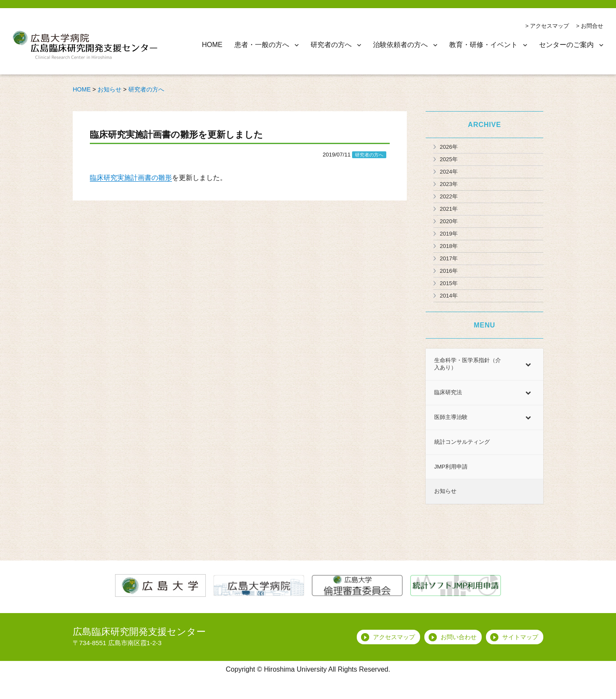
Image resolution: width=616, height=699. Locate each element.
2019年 (449, 234)
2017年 (449, 258)
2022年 (449, 196)
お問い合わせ (459, 637)
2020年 (449, 221)
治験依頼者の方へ (400, 45)
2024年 (449, 172)
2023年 (449, 184)
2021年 (449, 209)
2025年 (449, 159)
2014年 (449, 296)
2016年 (449, 271)
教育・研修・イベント (483, 45)
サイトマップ (520, 637)
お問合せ (592, 26)
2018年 (449, 246)
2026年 (449, 147)
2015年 (449, 283)
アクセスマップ (549, 26)
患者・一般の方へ (262, 45)
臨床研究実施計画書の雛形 (131, 178)
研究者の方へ (331, 45)
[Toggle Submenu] (528, 364)
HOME (212, 45)
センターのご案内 (566, 45)
